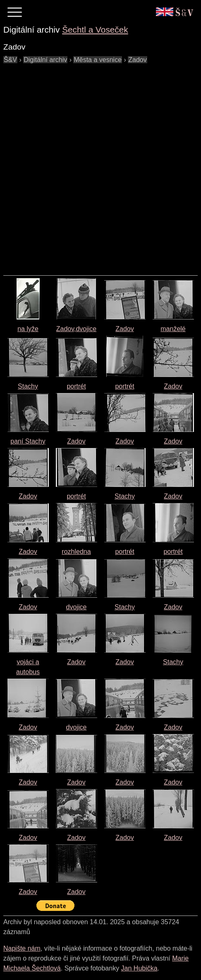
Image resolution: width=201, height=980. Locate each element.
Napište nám (22, 948)
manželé (173, 329)
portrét (76, 386)
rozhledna (76, 552)
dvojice (77, 607)
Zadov (124, 329)
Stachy (28, 386)
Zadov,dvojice (77, 329)
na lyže (28, 329)
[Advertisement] (100, 165)
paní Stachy (28, 441)
